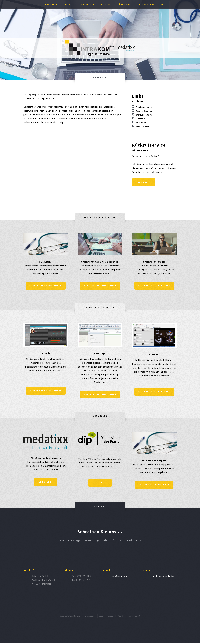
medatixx (46, 354)
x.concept (100, 354)
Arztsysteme (46, 262)
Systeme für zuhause (154, 262)
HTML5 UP (120, 617)
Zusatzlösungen (144, 111)
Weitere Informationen (46, 286)
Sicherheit (141, 119)
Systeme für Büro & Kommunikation (100, 262)
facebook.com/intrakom (164, 577)
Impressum (90, 617)
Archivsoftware (144, 115)
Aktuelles (46, 483)
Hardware (141, 123)
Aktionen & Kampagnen (154, 461)
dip (100, 456)
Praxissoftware (144, 107)
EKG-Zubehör (142, 126)
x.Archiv (154, 355)
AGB (101, 617)
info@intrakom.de (121, 577)
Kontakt (144, 182)
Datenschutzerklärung (70, 617)
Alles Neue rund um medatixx (46, 459)
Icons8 (137, 617)
